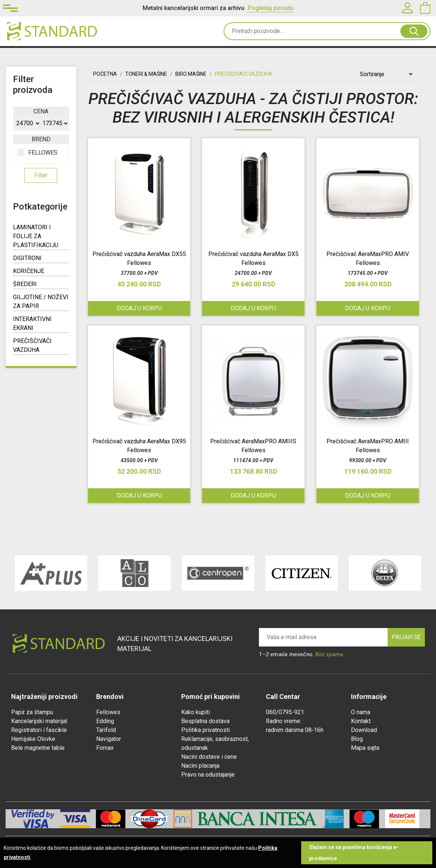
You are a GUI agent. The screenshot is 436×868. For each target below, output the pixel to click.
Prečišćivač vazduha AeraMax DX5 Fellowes (253, 258)
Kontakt (361, 721)
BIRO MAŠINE (191, 74)
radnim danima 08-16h (295, 730)
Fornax (105, 748)
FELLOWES (37, 152)
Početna (105, 74)
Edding (105, 721)
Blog (357, 739)
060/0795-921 (285, 712)
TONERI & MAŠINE (146, 74)
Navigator (109, 739)
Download (364, 730)
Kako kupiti (196, 712)
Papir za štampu (32, 712)
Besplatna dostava (205, 721)
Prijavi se (406, 637)
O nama (361, 712)
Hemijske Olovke (33, 739)
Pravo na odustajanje (208, 775)
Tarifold (106, 730)
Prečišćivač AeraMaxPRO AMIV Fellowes (368, 258)
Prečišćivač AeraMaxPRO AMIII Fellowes (368, 446)
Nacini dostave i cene (209, 757)
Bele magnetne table (38, 748)
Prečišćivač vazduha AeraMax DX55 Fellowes (139, 258)
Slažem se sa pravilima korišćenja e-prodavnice (354, 853)
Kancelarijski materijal (39, 721)
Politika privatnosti (206, 730)
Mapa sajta (365, 748)
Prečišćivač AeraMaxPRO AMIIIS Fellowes (253, 446)
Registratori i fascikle (39, 730)
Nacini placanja (200, 766)
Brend (41, 139)
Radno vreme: (284, 721)
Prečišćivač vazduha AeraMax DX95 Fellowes (139, 446)
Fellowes (108, 712)
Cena (41, 111)
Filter (41, 175)
